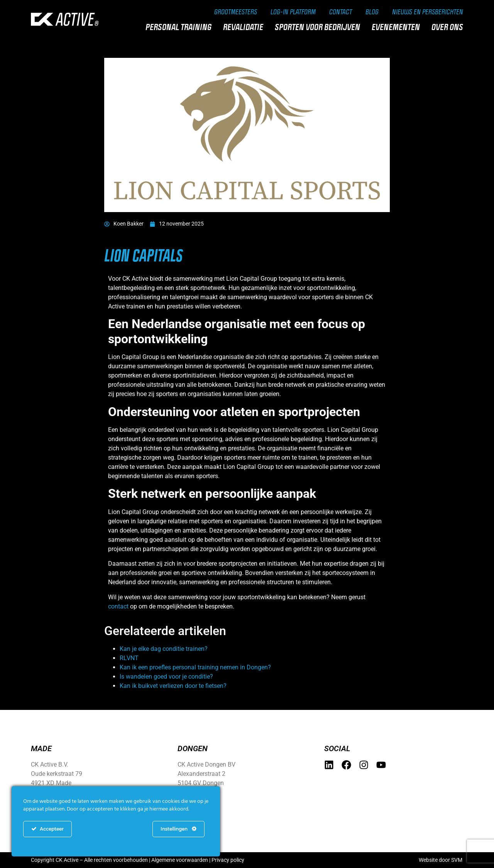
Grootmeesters (236, 12)
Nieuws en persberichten (428, 12)
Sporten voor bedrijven (319, 27)
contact (118, 606)
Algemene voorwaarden (180, 860)
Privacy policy (228, 860)
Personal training (180, 27)
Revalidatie (245, 27)
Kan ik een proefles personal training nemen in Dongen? (195, 667)
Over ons (449, 27)
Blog (372, 12)
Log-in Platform (293, 12)
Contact (341, 12)
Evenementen (398, 27)
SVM (457, 860)
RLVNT (129, 658)
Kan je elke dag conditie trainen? (164, 649)
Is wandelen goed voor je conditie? (166, 677)
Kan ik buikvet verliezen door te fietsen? (173, 686)
